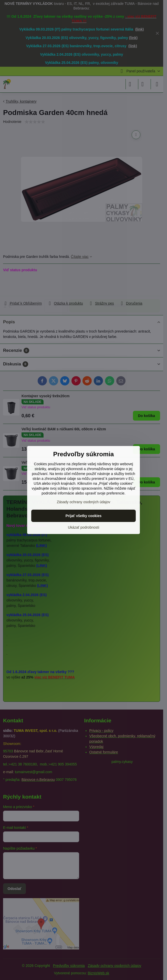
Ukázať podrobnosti (83, 527)
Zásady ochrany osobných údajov (84, 502)
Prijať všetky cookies (84, 516)
